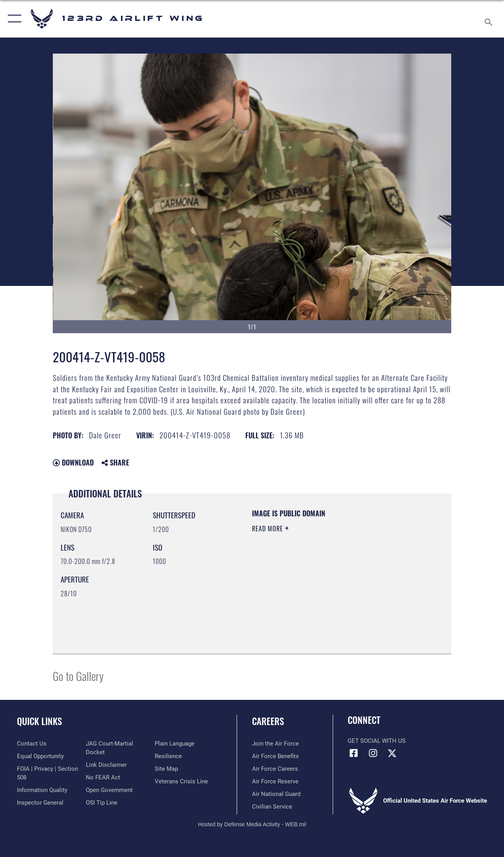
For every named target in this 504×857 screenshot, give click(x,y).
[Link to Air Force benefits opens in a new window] (275, 756)
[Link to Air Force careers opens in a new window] (275, 769)
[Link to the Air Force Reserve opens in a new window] (275, 781)
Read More (269, 529)
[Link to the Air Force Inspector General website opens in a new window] (40, 803)
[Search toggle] (490, 19)
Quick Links (39, 721)
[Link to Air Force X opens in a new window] (392, 753)
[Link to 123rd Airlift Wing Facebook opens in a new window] (354, 753)
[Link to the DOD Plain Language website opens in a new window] (175, 744)
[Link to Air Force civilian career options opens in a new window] (272, 807)
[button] (13, 19)
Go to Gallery (78, 676)
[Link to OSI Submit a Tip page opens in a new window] (102, 803)
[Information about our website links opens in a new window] (106, 765)
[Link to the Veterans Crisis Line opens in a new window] (181, 781)
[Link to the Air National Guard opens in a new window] (276, 794)
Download (73, 462)
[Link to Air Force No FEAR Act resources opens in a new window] (103, 777)
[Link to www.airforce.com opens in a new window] (275, 744)
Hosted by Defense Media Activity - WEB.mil (252, 824)
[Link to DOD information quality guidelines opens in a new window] (42, 790)
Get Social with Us (377, 741)
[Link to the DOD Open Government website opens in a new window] (109, 790)
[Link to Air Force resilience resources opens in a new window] (168, 756)
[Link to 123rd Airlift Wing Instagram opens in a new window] (373, 753)
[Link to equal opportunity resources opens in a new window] (40, 756)
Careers (268, 721)
